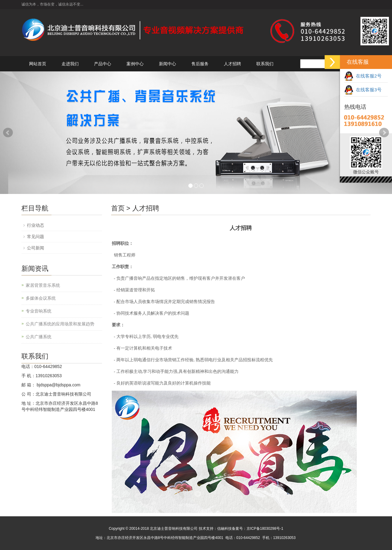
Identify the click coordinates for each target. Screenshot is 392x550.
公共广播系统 (39, 337)
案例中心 (135, 64)
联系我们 (265, 64)
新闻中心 (168, 64)
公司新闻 (36, 248)
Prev (8, 133)
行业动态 (36, 225)
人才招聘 (232, 64)
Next (384, 133)
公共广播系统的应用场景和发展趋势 (60, 324)
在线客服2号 (363, 76)
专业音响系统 (39, 311)
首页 (118, 208)
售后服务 (200, 64)
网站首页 (38, 64)
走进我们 (70, 64)
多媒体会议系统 (41, 298)
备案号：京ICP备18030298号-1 (258, 529)
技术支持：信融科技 (215, 529)
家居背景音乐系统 (43, 285)
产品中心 (103, 64)
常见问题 (36, 237)
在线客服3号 (363, 90)
